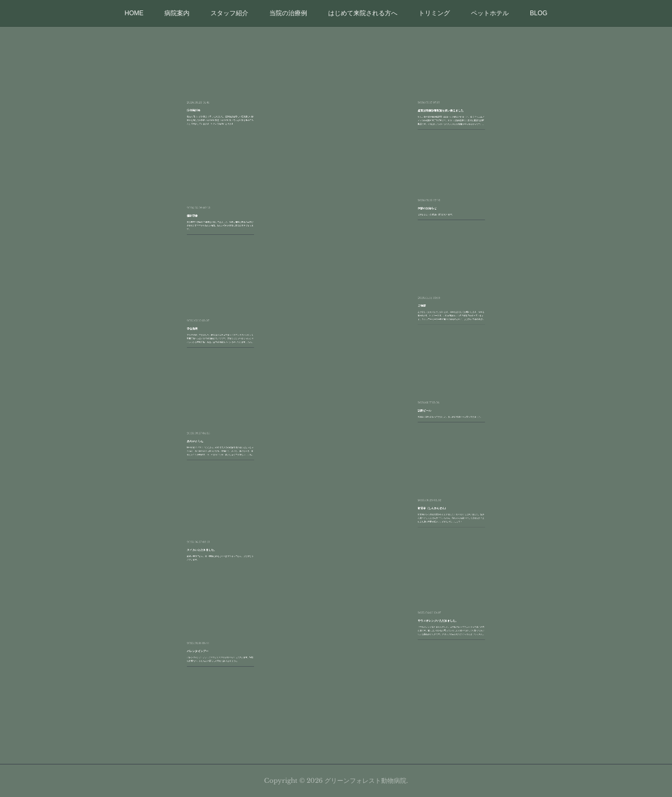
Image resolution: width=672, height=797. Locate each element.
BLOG (538, 13)
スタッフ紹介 (229, 13)
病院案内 (177, 13)
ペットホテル (490, 13)
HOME (134, 13)
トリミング (434, 13)
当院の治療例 (288, 13)
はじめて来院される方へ (363, 13)
